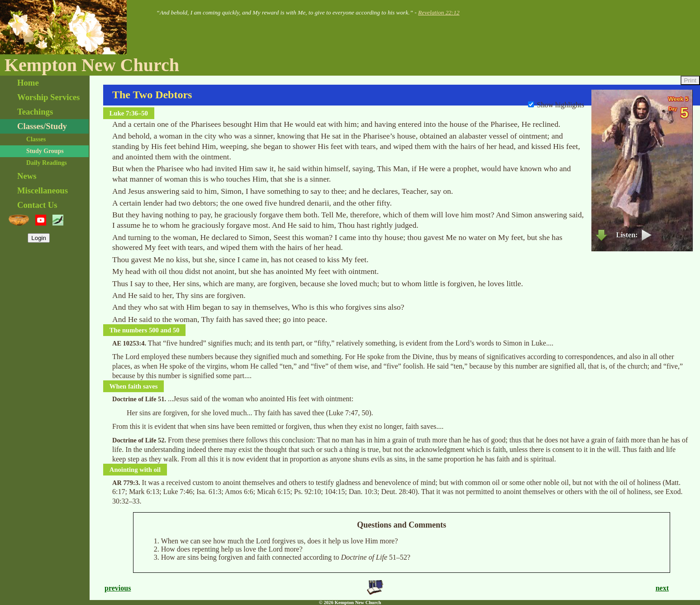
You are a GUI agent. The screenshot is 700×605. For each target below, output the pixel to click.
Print (690, 80)
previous (118, 588)
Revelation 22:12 (439, 12)
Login (39, 238)
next (662, 588)
